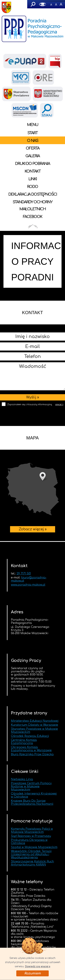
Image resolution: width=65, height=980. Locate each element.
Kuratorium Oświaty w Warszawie (34, 725)
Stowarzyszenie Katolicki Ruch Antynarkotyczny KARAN (32, 863)
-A (51, 4)
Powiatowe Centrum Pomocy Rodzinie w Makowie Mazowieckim (31, 786)
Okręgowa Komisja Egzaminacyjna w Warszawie (31, 749)
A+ (61, 4)
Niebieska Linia (22, 779)
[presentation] (33, 415)
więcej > (59, 404)
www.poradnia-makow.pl (28, 585)
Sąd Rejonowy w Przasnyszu (31, 836)
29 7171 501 (24, 574)
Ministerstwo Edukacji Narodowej (35, 721)
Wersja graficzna (43, 4)
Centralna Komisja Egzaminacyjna (24, 742)
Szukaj (33, 4)
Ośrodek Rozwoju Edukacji (30, 736)
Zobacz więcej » (32, 489)
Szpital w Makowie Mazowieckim (34, 847)
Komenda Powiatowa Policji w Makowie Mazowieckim (32, 830)
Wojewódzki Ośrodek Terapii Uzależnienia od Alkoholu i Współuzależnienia (31, 854)
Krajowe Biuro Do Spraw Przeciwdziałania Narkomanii (32, 802)
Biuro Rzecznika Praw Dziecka (32, 754)
